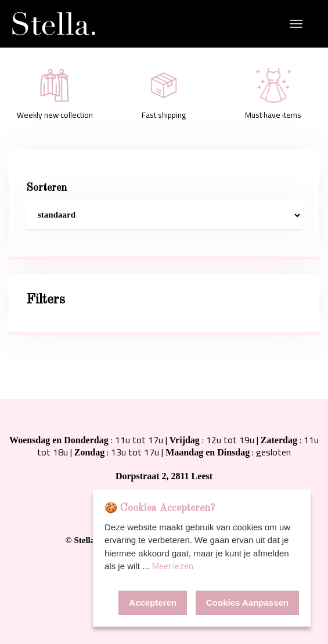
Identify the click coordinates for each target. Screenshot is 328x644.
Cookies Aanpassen (247, 603)
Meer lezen (173, 566)
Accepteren (153, 603)
